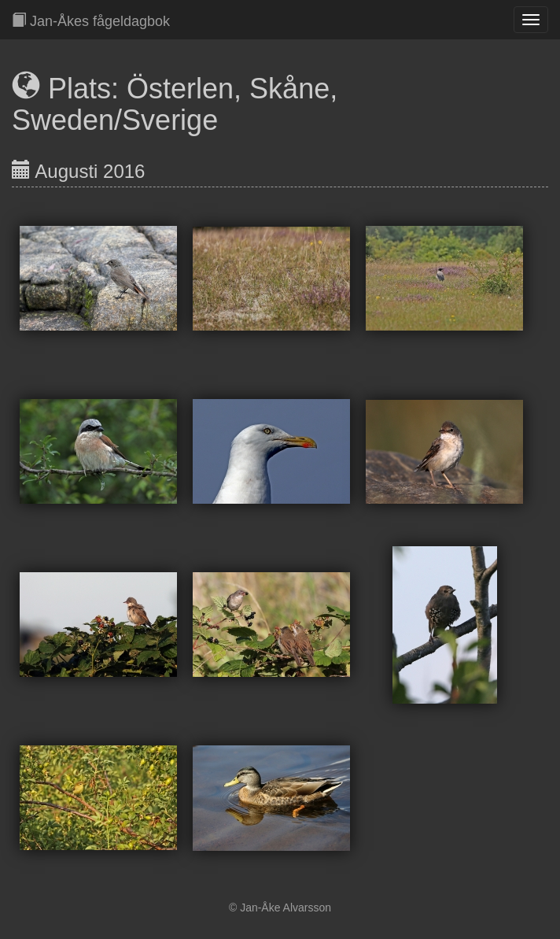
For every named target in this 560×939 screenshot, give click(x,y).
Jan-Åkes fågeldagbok (91, 21)
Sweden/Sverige (115, 120)
